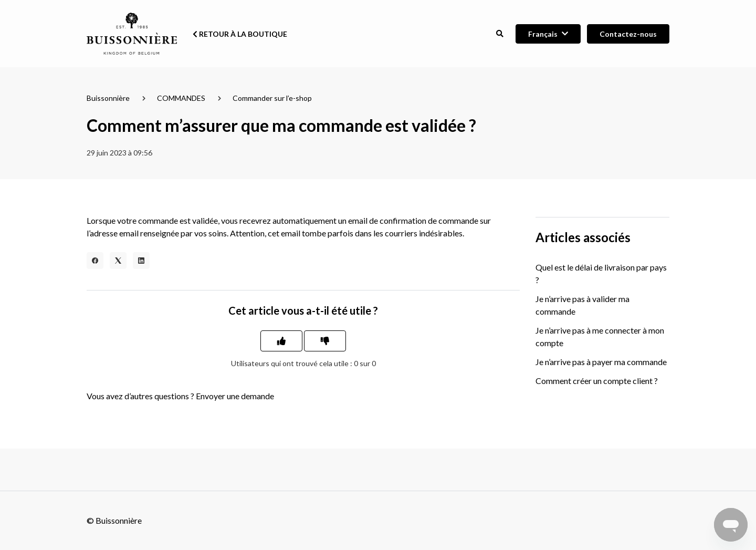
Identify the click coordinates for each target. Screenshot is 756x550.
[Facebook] (95, 261)
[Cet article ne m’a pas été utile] (325, 341)
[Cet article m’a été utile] (281, 341)
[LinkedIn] (141, 261)
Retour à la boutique (240, 34)
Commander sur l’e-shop (272, 98)
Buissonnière (108, 98)
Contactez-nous (628, 34)
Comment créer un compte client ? (597, 381)
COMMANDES (181, 98)
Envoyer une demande (235, 396)
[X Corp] (118, 261)
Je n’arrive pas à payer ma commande (601, 362)
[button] (500, 34)
